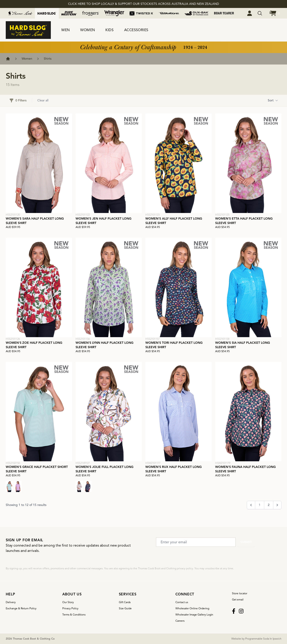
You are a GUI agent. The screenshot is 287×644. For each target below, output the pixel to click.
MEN (66, 30)
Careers (180, 621)
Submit (246, 542)
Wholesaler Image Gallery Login (194, 615)
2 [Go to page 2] (269, 505)
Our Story (68, 602)
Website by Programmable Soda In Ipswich (256, 639)
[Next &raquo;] (277, 505)
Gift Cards (125, 602)
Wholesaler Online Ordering (192, 608)
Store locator (240, 593)
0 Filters (18, 101)
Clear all (43, 100)
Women (27, 59)
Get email (238, 599)
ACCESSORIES (136, 30)
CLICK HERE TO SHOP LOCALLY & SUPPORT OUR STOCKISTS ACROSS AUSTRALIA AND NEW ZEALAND (143, 4)
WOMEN (87, 30)
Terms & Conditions (74, 615)
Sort (273, 101)
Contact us (182, 602)
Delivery (11, 602)
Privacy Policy (70, 608)
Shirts (48, 59)
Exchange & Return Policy (21, 608)
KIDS (109, 30)
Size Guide (125, 608)
